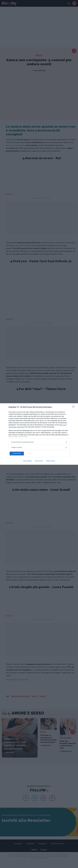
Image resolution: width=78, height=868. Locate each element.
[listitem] (39, 442)
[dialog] (39, 434)
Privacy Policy (50, 461)
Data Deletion (27, 461)
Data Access (39, 461)
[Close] (74, 407)
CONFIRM (19, 453)
